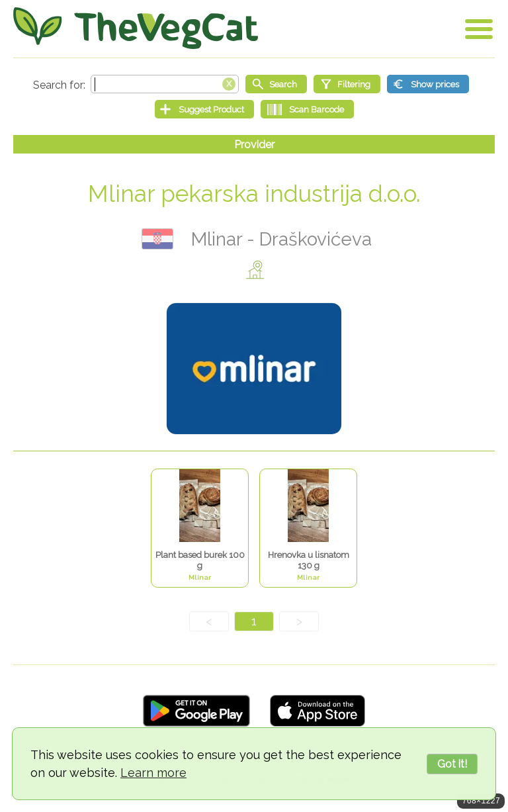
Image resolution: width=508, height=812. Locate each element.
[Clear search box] (229, 83)
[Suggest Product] (204, 109)
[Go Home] (136, 28)
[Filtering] (347, 84)
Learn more (153, 773)
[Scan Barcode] (307, 109)
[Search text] (165, 84)
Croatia (157, 239)
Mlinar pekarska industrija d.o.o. (254, 194)
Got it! (452, 764)
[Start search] (276, 84)
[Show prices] (428, 84)
